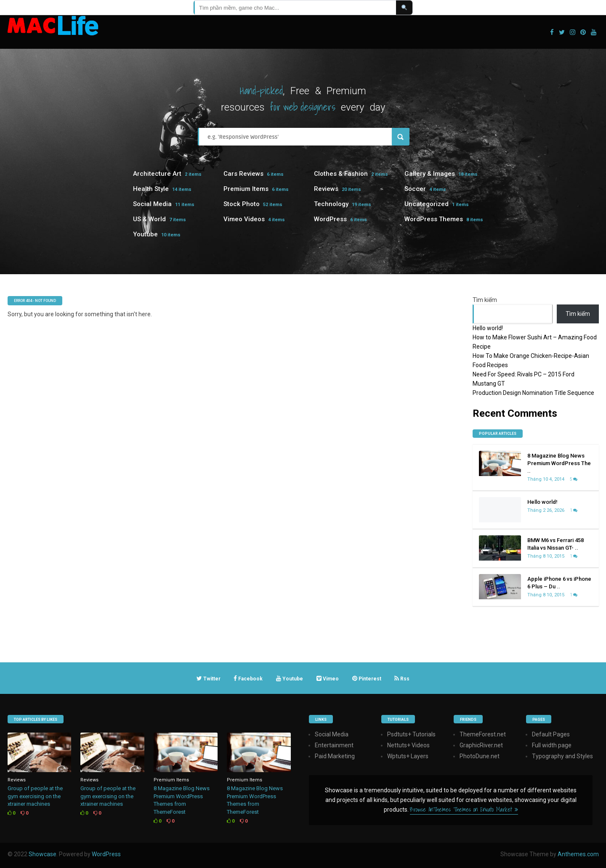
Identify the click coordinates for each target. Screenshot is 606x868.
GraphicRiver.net (481, 745)
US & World (149, 219)
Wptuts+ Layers (408, 756)
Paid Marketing (335, 756)
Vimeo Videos (244, 219)
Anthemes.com (578, 854)
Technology (331, 204)
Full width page (552, 745)
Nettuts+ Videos (408, 745)
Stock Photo (242, 204)
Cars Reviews (243, 174)
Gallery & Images (430, 174)
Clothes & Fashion (341, 174)
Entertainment (334, 745)
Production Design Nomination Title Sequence (533, 393)
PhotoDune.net (480, 756)
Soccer (415, 189)
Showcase (43, 854)
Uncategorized (427, 204)
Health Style (151, 189)
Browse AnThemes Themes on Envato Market (464, 810)
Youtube (145, 234)
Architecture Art (157, 174)
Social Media (152, 204)
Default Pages (551, 734)
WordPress (330, 219)
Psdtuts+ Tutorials (411, 734)
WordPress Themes (434, 219)
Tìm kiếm (485, 300)
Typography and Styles (562, 756)
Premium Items (246, 189)
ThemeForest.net (483, 734)
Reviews (326, 189)
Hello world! (488, 328)
